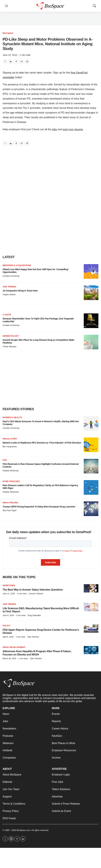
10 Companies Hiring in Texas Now (20, 291)
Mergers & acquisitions (17, 265)
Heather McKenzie (11, 471)
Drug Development (14, 647)
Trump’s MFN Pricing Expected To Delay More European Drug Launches (39, 507)
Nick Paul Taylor (10, 511)
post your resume (73, 129)
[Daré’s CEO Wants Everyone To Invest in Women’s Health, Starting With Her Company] (91, 424)
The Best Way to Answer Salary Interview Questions (33, 590)
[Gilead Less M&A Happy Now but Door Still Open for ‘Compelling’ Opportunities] (91, 271)
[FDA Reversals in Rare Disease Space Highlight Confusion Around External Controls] (91, 466)
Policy (7, 626)
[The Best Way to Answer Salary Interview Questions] (91, 588)
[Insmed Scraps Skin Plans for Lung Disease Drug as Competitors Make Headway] (91, 342)
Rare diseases (11, 481)
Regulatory (10, 439)
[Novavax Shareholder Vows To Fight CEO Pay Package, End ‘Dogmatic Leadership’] (91, 321)
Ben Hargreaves (10, 447)
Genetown (9, 585)
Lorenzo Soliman (36, 594)
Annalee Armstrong (11, 276)
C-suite (7, 315)
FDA (5, 460)
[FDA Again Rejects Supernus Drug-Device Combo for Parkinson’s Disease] (91, 629)
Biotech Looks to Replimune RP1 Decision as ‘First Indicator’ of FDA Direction (42, 443)
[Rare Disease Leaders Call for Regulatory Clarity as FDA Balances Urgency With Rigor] (91, 487)
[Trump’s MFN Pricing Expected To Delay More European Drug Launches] (91, 509)
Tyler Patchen (33, 637)
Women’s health (12, 417)
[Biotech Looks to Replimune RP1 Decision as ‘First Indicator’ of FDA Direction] (91, 445)
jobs (54, 129)
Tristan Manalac (10, 347)
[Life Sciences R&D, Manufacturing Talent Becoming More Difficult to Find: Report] (91, 607)
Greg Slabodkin (34, 615)
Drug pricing (10, 503)
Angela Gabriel (9, 295)
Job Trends (9, 287)
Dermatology (11, 336)
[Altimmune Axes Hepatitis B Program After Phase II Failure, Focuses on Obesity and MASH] (91, 650)
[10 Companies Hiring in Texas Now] (91, 293)
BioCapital (8, 33)
